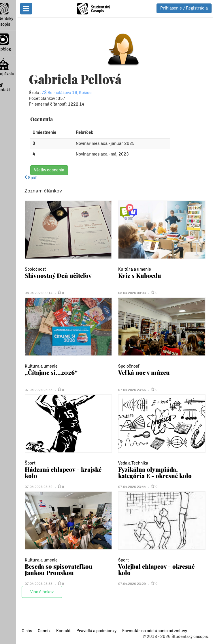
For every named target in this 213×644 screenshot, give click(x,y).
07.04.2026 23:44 (124, 487)
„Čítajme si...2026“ (34, 372)
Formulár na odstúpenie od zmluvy (137, 631)
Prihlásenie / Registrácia (184, 8)
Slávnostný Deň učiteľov (41, 275)
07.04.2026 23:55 (124, 390)
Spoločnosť (18, 269)
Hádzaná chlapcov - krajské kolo (53, 469)
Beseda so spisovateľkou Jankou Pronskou (52, 569)
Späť (13, 178)
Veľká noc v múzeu (136, 372)
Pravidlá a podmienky (79, 631)
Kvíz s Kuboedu (131, 275)
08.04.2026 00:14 (21, 293)
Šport (13, 463)
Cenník (27, 631)
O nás (10, 631)
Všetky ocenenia (32, 170)
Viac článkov (25, 592)
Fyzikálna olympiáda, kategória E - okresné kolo (156, 472)
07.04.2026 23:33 (21, 584)
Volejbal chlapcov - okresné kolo (155, 566)
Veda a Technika (125, 463)
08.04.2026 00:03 (124, 293)
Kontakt (46, 631)
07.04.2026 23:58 (21, 390)
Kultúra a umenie (126, 269)
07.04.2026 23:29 (124, 584)
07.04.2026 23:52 (21, 487)
